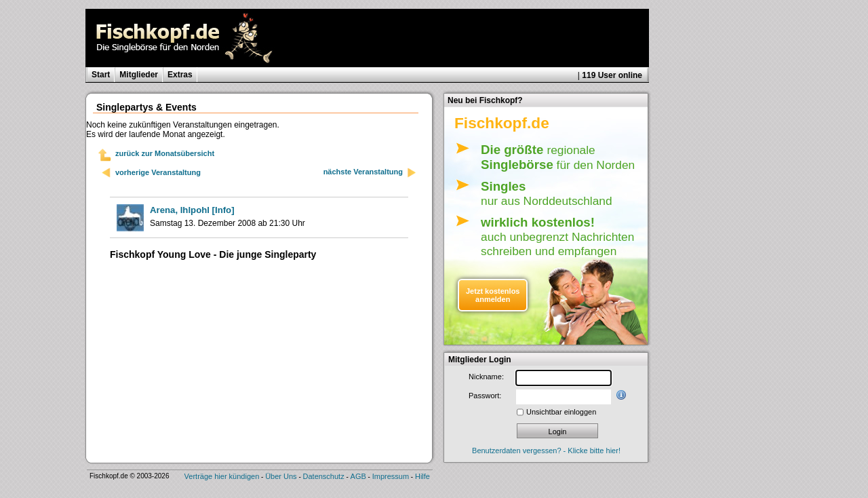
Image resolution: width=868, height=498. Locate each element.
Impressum (391, 476)
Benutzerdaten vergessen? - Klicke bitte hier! (546, 451)
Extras (180, 75)
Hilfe (422, 476)
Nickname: (486, 377)
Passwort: (485, 396)
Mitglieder (139, 75)
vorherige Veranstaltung (158, 172)
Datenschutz (324, 476)
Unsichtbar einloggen (561, 412)
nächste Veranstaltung (370, 173)
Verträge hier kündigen (222, 476)
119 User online (612, 75)
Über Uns (281, 476)
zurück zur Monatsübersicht (165, 153)
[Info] (192, 210)
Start (101, 75)
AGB (358, 476)
